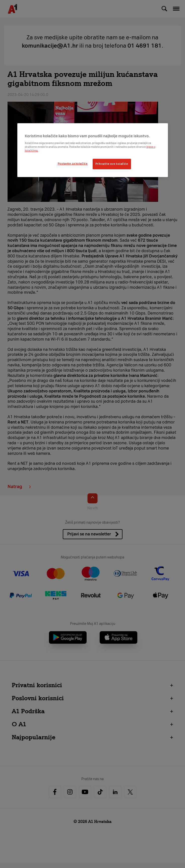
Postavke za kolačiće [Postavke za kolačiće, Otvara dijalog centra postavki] (73, 164)
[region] (93, 150)
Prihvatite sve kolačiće (112, 164)
